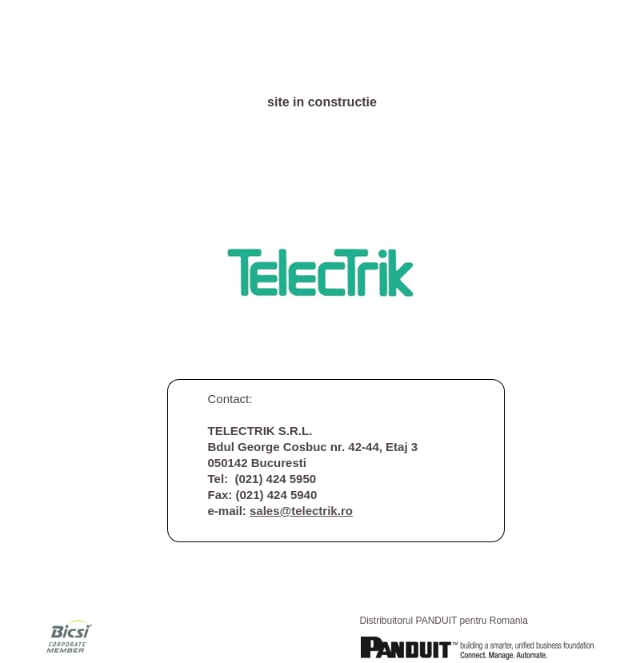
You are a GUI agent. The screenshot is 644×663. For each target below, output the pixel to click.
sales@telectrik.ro (301, 511)
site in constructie (322, 102)
